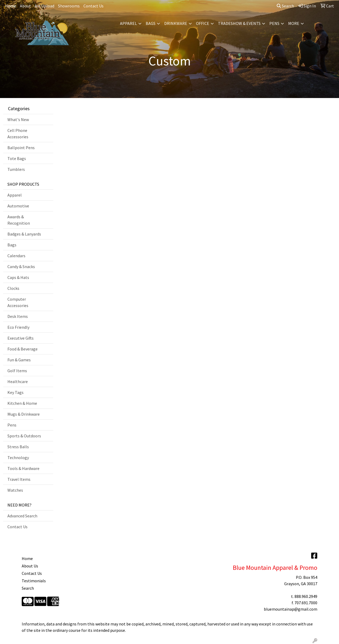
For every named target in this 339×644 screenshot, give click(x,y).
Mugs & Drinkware (24, 414)
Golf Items (17, 371)
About (25, 6)
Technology (18, 458)
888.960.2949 (306, 596)
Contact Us (93, 6)
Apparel (128, 23)
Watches (15, 490)
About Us (30, 566)
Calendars (16, 256)
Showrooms (69, 6)
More (294, 23)
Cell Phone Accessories (18, 134)
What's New (18, 119)
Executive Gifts (21, 338)
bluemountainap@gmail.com (291, 609)
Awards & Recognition (19, 220)
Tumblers (16, 169)
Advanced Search (22, 516)
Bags (151, 23)
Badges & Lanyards (24, 234)
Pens (274, 23)
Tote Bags (17, 158)
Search (285, 6)
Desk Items (18, 316)
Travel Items (19, 479)
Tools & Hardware (23, 468)
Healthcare (18, 381)
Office (203, 23)
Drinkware (176, 23)
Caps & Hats (18, 277)
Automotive (18, 206)
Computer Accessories (18, 302)
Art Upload (44, 6)
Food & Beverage (23, 349)
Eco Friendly (18, 327)
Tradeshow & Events (239, 23)
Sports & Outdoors (24, 436)
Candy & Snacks (21, 267)
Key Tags (15, 392)
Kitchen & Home (22, 403)
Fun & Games (19, 360)
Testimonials (34, 581)
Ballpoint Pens (21, 148)
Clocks (13, 288)
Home (11, 6)
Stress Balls (18, 447)
